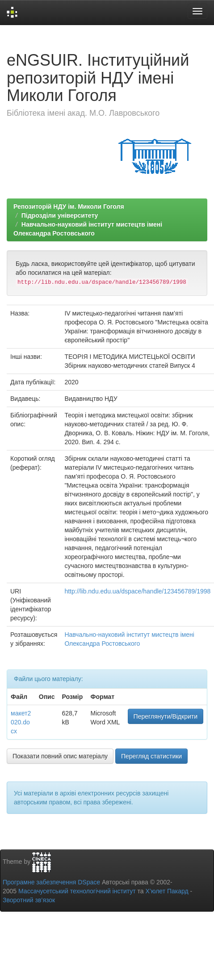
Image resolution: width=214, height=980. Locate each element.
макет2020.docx (21, 722)
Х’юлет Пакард (167, 891)
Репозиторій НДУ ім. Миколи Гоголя (69, 206)
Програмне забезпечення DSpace (51, 882)
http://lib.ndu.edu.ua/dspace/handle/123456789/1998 (137, 591)
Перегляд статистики (151, 756)
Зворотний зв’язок (29, 900)
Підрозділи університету (60, 215)
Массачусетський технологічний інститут (77, 891)
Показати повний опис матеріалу (60, 756)
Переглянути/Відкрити (166, 716)
